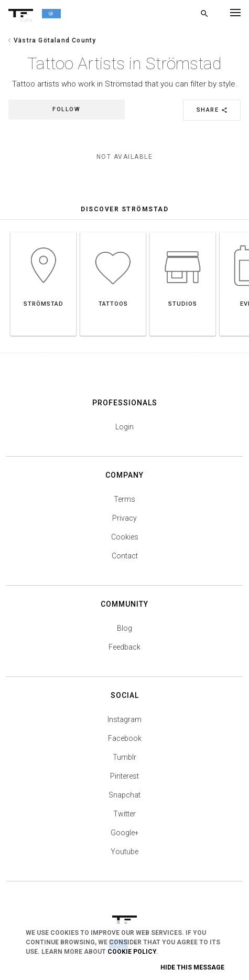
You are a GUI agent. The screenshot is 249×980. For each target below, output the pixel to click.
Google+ (125, 833)
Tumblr (124, 757)
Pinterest (124, 776)
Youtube (124, 852)
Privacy (124, 518)
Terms (124, 499)
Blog (124, 628)
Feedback (124, 647)
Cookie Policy (132, 952)
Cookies (125, 537)
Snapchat (124, 795)
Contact (125, 556)
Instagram (124, 719)
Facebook (125, 738)
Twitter (124, 814)
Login (124, 427)
